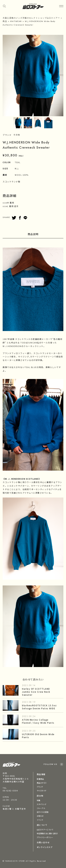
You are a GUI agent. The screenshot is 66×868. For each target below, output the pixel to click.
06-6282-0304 (10, 791)
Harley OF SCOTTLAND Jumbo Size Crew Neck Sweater (36, 692)
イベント (40, 820)
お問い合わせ (43, 842)
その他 (17, 135)
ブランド (40, 787)
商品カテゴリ (42, 783)
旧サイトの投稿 (43, 812)
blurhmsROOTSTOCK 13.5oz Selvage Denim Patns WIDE (39, 707)
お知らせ (40, 816)
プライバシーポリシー (45, 837)
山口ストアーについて (45, 830)
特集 (39, 800)
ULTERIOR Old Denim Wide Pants (38, 736)
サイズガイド (42, 791)
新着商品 (40, 779)
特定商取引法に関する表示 (47, 833)
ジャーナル (41, 808)
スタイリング (42, 804)
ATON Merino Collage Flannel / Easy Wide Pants (38, 721)
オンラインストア (45, 847)
